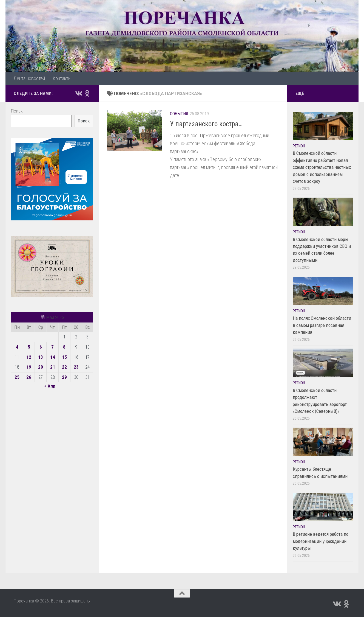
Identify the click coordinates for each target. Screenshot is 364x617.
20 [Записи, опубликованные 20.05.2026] (41, 367)
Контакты (62, 78)
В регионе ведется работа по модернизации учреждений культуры (321, 541)
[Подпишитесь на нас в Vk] (78, 93)
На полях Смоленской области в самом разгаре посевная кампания (322, 325)
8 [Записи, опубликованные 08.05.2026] (64, 347)
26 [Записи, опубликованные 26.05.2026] (29, 377)
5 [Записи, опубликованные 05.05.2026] (29, 347)
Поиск (17, 111)
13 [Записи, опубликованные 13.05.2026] (41, 357)
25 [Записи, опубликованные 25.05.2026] (17, 377)
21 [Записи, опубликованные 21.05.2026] (53, 367)
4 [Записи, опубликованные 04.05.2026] (17, 347)
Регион (299, 146)
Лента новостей (29, 78)
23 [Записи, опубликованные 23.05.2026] (76, 367)
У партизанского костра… (206, 124)
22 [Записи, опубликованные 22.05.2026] (64, 367)
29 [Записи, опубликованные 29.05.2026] (64, 377)
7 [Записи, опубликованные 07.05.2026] (52, 347)
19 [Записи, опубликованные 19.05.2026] (29, 367)
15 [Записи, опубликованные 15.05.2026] (64, 357)
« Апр (50, 386)
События (179, 114)
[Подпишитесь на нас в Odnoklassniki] (87, 93)
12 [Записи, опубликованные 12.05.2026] (29, 357)
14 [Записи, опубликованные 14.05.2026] (53, 357)
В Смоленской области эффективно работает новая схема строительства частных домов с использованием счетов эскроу (322, 167)
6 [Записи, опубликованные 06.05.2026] (41, 347)
